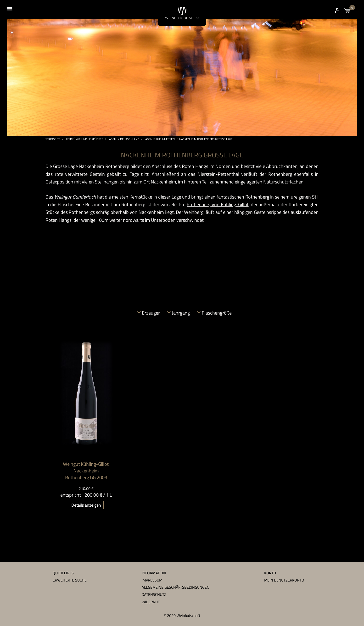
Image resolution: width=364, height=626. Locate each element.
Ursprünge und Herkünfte (84, 139)
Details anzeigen (86, 505)
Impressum (152, 580)
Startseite (53, 139)
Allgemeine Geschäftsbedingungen (176, 587)
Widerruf (151, 602)
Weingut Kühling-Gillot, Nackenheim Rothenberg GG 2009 (86, 471)
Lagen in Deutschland (123, 139)
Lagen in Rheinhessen (159, 139)
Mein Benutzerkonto (284, 580)
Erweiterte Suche (70, 580)
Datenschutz (154, 594)
